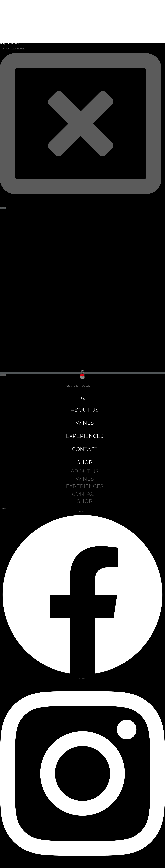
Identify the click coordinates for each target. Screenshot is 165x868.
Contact (85, 449)
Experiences (85, 436)
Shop (85, 462)
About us (85, 410)
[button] (82, 400)
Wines (85, 423)
